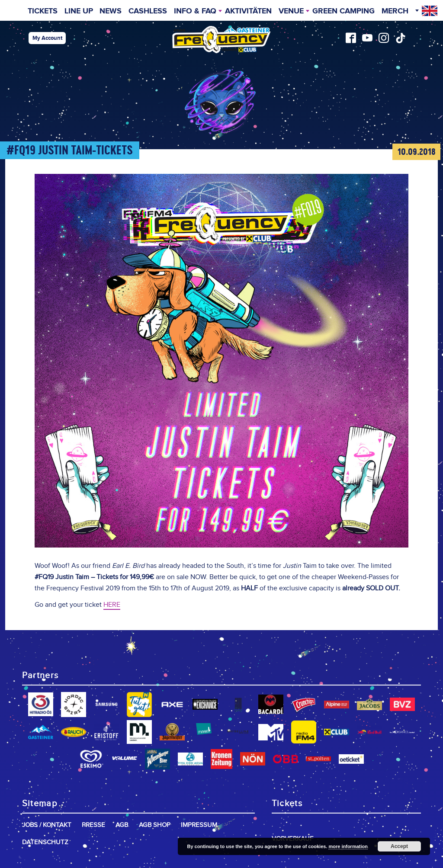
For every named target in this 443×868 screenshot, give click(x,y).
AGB (122, 825)
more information (348, 846)
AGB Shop (155, 825)
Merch (395, 11)
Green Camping (343, 11)
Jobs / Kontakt (47, 825)
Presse (93, 825)
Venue (291, 11)
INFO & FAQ (195, 11)
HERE (112, 605)
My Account (47, 38)
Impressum (199, 825)
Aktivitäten (248, 11)
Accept (399, 846)
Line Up (79, 11)
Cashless (148, 11)
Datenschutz (45, 842)
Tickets (43, 11)
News (111, 11)
